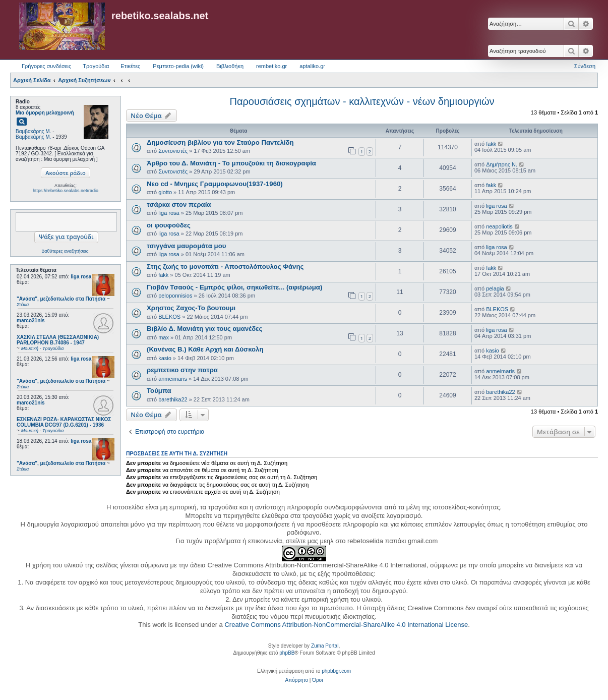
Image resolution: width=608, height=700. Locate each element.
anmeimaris (173, 379)
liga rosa (81, 277)
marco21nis (31, 320)
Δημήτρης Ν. (502, 164)
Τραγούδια (96, 66)
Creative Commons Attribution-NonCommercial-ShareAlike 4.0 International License (346, 625)
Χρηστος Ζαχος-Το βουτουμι (191, 308)
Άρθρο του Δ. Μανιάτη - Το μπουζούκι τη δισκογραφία (231, 163)
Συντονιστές (173, 151)
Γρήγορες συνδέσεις (46, 66)
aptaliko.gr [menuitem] (312, 66)
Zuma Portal (325, 646)
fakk (491, 144)
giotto (165, 192)
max (164, 337)
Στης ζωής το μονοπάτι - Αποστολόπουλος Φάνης (225, 267)
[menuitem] (297, 680)
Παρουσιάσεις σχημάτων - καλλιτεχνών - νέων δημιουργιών (362, 101)
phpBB (287, 653)
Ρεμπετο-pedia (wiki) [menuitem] (178, 66)
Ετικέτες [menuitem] (130, 66)
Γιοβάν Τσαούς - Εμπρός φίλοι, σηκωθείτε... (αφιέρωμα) (234, 287)
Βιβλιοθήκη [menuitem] (230, 66)
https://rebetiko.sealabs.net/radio (66, 191)
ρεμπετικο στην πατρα (182, 370)
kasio (165, 358)
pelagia (495, 288)
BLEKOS (169, 317)
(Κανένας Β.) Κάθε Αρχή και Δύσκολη (205, 349)
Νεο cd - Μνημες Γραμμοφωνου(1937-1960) (215, 184)
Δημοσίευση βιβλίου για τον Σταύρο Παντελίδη (220, 142)
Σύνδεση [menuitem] (585, 66)
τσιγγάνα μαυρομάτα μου (186, 246)
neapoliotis (499, 226)
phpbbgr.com (336, 671)
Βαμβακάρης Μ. (33, 131)
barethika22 (173, 399)
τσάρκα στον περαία (179, 205)
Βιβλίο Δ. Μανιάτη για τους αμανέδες (204, 329)
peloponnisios (175, 296)
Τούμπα (159, 391)
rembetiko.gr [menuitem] (271, 66)
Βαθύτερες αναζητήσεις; (65, 251)
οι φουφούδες (169, 225)
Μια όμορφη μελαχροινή (45, 113)
